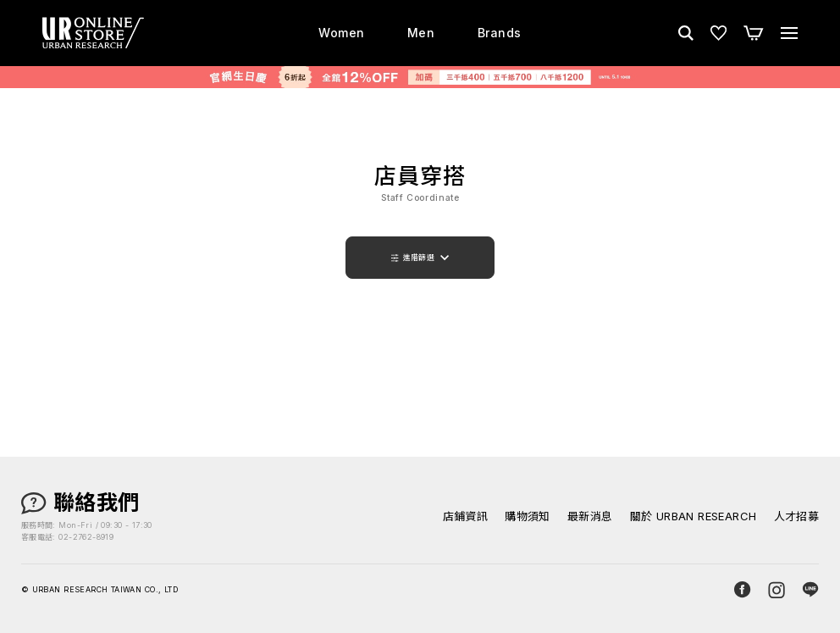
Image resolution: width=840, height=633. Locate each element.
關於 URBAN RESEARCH (694, 516)
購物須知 (528, 516)
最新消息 (590, 516)
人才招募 (797, 516)
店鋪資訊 (466, 516)
